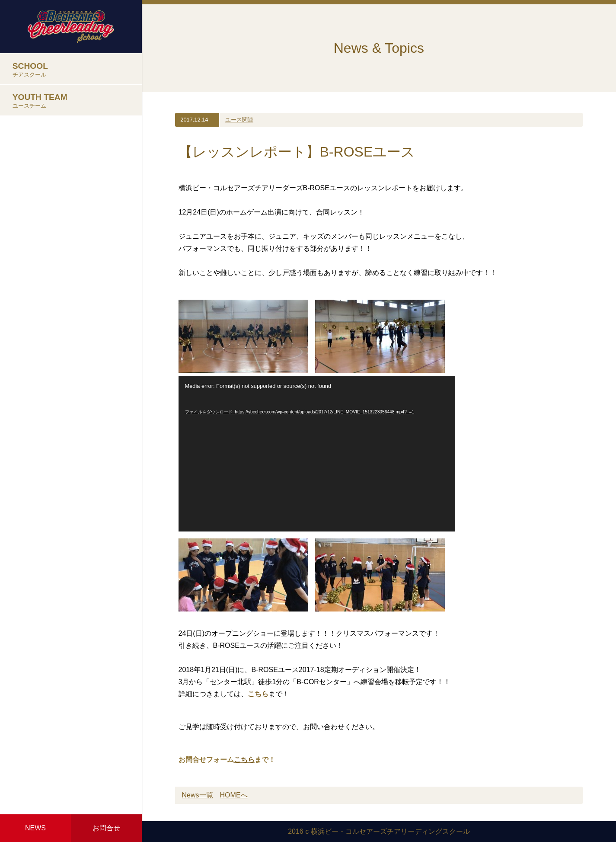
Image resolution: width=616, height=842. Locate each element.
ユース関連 (239, 120)
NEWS (35, 828)
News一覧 (198, 795)
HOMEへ (234, 795)
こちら (258, 694)
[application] (317, 454)
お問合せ (106, 828)
